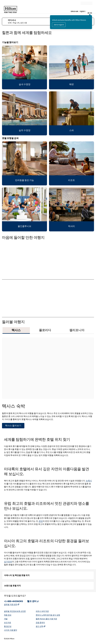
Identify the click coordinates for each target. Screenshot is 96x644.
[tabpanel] (48, 382)
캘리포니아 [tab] (77, 330)
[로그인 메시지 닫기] (90, 17)
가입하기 (82, 11)
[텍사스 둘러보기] (13, 426)
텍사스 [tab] (16, 330)
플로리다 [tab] (45, 330)
